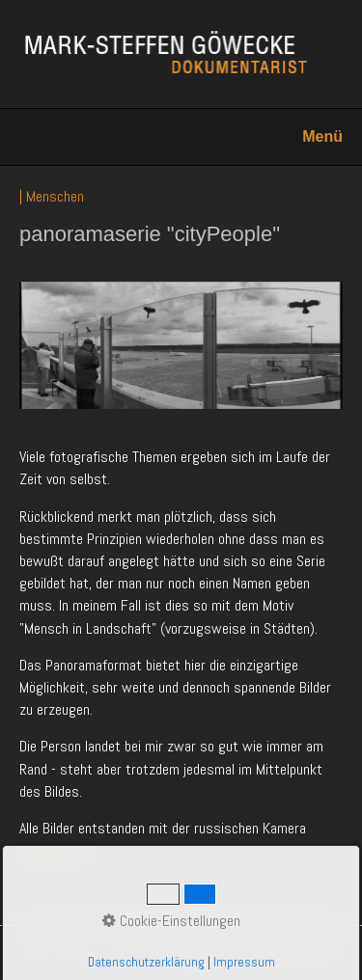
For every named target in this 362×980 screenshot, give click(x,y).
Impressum (135, 953)
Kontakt (77, 953)
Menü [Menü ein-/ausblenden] (322, 136)
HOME (33, 953)
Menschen (55, 196)
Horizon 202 (54, 850)
